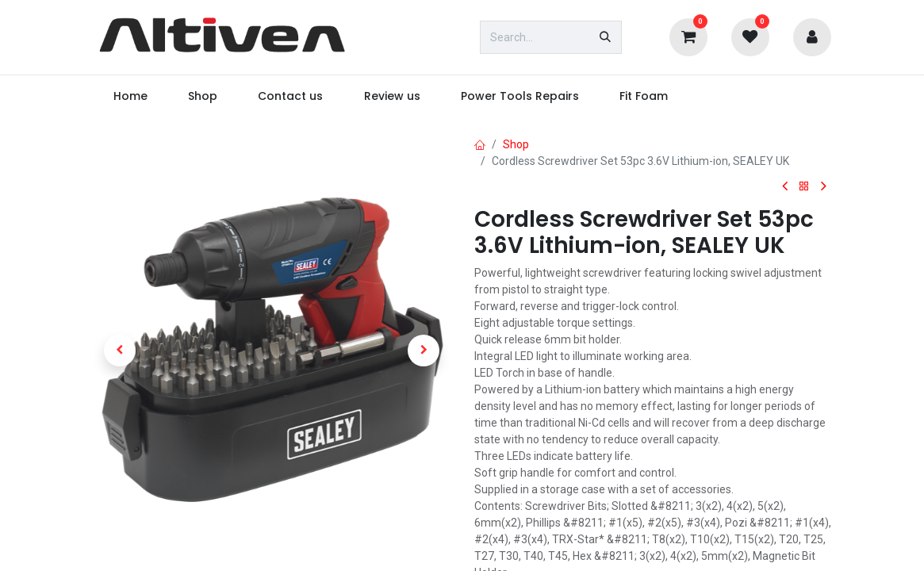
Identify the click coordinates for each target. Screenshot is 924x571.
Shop (516, 144)
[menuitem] (131, 96)
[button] (121, 351)
